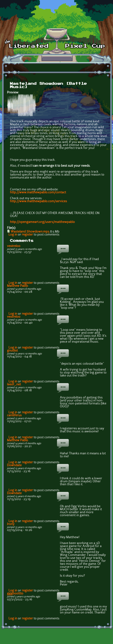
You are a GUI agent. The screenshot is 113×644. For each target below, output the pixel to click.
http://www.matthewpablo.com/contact (38, 193)
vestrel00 (14, 246)
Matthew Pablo (18, 286)
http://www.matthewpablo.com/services (38, 201)
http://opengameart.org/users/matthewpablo (42, 222)
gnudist (12, 351)
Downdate (14, 465)
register (27, 235)
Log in (13, 235)
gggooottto (15, 594)
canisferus (14, 416)
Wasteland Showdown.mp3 (30, 232)
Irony (11, 524)
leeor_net (14, 385)
